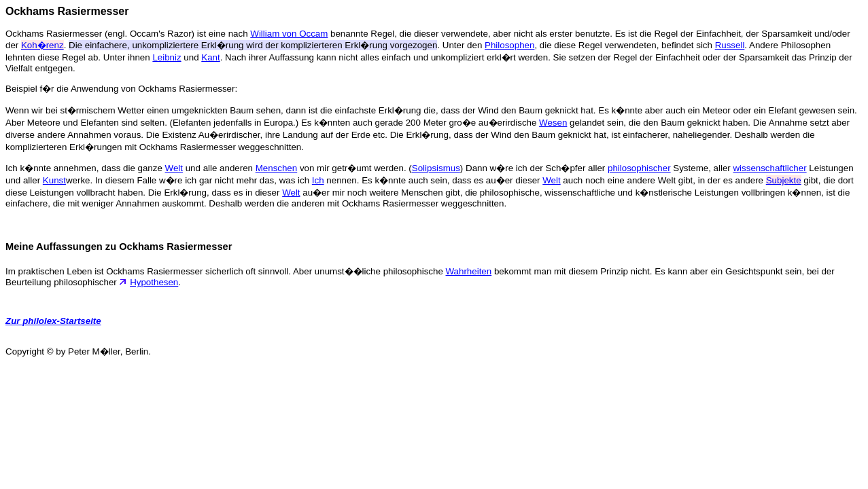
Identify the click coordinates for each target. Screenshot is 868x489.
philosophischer (639, 168)
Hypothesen (154, 282)
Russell (730, 45)
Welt (174, 168)
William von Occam (289, 34)
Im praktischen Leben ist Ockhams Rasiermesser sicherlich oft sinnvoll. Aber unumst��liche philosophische (226, 271)
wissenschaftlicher (769, 168)
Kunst (54, 180)
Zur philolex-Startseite (53, 321)
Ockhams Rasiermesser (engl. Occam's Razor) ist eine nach (128, 34)
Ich (318, 180)
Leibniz (167, 57)
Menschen (277, 168)
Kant (210, 57)
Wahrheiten (469, 271)
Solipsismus (436, 168)
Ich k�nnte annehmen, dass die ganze (85, 168)
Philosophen (509, 45)
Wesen (553, 123)
